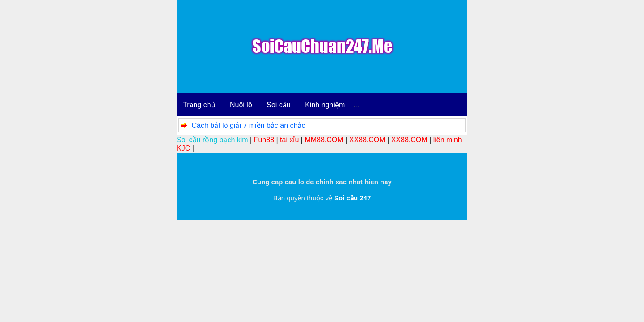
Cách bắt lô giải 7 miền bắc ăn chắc (248, 125)
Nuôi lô (241, 105)
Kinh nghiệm (325, 105)
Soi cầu (278, 105)
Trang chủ (199, 105)
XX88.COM (367, 140)
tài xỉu (289, 140)
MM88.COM (324, 140)
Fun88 (264, 140)
